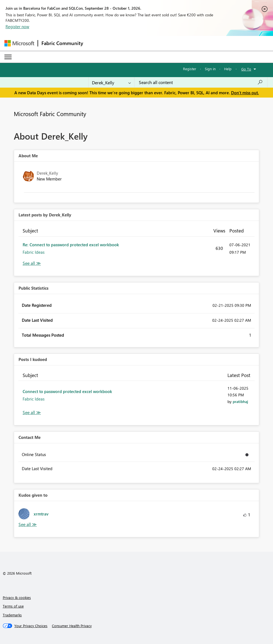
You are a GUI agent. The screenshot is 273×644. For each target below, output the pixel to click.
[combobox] (201, 82)
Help (228, 69)
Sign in (210, 69)
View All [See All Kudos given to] (28, 524)
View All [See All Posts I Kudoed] (32, 413)
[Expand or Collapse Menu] (8, 57)
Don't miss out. (245, 93)
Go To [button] (246, 69)
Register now (17, 27)
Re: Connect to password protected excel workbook (71, 245)
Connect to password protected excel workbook (67, 391)
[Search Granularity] (111, 82)
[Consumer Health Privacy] (72, 626)
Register (190, 69)
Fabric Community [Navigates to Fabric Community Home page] (62, 43)
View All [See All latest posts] (32, 263)
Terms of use (13, 606)
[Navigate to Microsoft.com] (19, 43)
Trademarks (12, 615)
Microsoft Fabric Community (50, 114)
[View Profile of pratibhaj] (240, 401)
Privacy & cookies (17, 597)
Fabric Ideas (34, 252)
